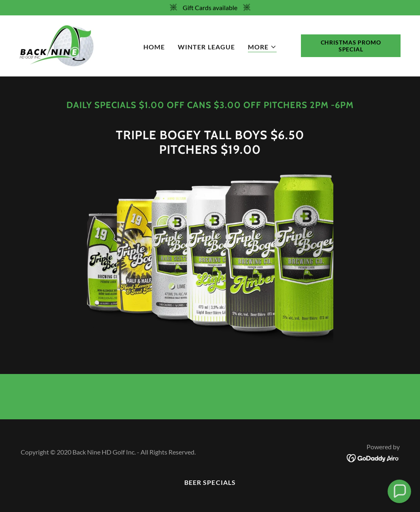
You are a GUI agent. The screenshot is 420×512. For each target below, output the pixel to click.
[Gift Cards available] (210, 8)
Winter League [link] (206, 47)
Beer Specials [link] (210, 482)
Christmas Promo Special (351, 46)
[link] (57, 45)
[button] (262, 47)
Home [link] (154, 47)
